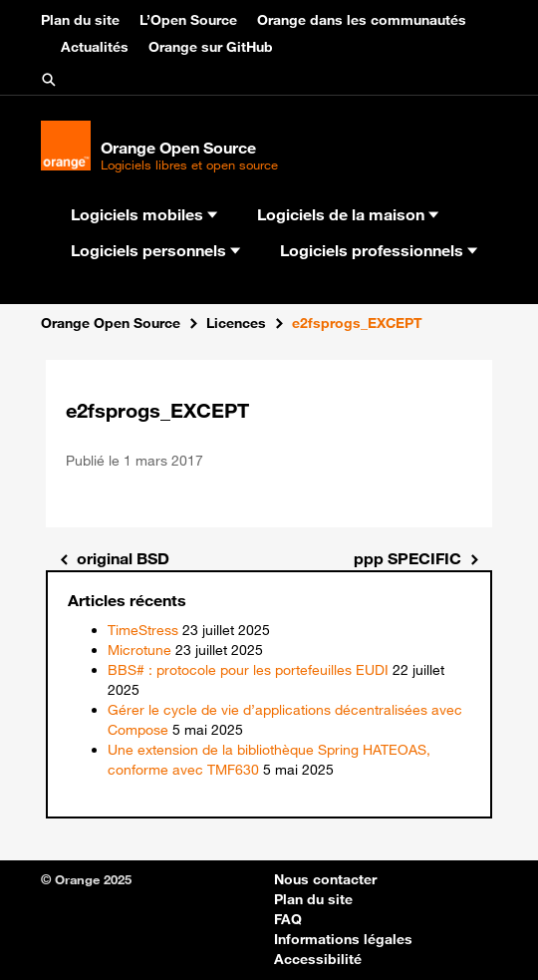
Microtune (139, 650)
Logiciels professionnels (379, 250)
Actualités (95, 47)
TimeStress (143, 630)
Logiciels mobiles (144, 214)
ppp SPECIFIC (407, 558)
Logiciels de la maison (348, 214)
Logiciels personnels (155, 250)
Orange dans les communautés (362, 20)
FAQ (288, 919)
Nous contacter (325, 879)
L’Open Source (188, 20)
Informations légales (343, 939)
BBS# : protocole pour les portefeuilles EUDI (248, 670)
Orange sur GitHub (211, 47)
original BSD (123, 558)
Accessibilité (318, 959)
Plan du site (80, 20)
